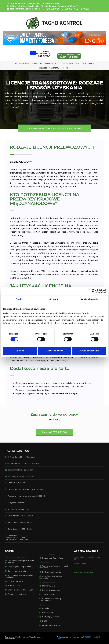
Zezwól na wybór (54, 351)
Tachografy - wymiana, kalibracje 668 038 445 (26, 496)
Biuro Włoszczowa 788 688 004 (20, 516)
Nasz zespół (46, 612)
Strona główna (35, 128)
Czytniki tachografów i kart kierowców (52, 577)
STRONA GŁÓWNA (22, 64)
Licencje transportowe (50, 590)
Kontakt (44, 608)
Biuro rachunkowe (70, 64)
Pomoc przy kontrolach (16, 594)
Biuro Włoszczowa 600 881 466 (20, 522)
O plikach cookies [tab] (90, 299)
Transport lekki (13, 586)
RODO (43, 621)
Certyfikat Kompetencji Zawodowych (50, 599)
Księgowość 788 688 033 (18, 503)
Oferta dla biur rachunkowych (19, 590)
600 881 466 (71, 9)
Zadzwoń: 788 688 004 (54, 432)
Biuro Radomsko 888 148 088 (20, 529)
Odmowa (20, 351)
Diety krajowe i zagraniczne (18, 567)
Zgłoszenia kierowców (16, 571)
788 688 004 (53, 9)
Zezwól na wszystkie (89, 351)
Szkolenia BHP (47, 594)
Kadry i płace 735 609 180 (18, 509)
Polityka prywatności (49, 617)
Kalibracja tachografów (51, 572)
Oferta (50, 128)
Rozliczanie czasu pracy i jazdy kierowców (19, 562)
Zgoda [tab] (19, 299)
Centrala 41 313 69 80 (17, 483)
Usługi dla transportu (50, 68)
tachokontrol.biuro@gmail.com (21, 470)
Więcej (86, 9)
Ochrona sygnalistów (50, 625)
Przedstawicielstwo (15, 581)
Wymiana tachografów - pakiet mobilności (19, 576)
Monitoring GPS (47, 586)
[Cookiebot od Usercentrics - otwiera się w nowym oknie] (94, 291)
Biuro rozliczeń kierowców (45, 64)
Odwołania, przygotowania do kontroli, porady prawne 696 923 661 (17, 537)
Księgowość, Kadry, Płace (51, 558)
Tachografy (88, 64)
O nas (67, 68)
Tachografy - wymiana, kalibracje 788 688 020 (26, 489)
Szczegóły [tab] (54, 299)
